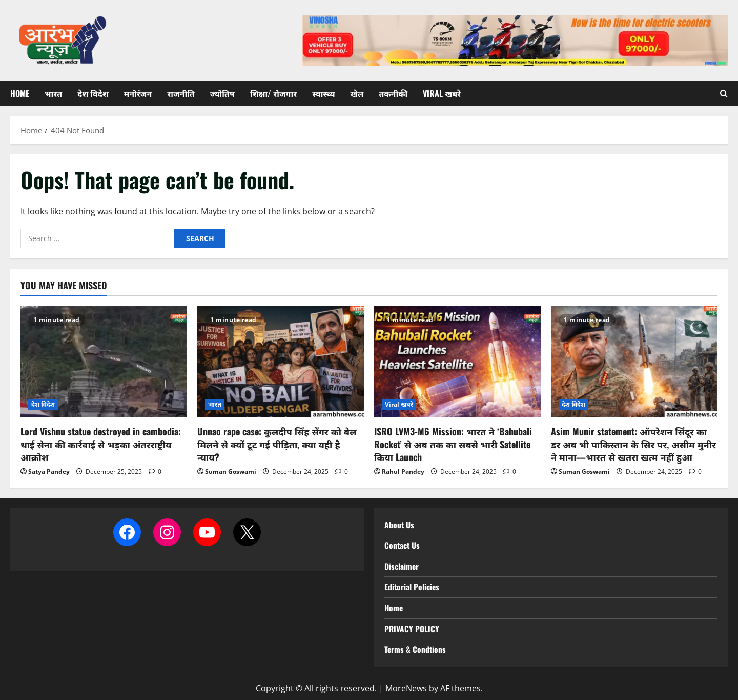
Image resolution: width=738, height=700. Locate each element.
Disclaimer (402, 566)
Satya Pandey (49, 472)
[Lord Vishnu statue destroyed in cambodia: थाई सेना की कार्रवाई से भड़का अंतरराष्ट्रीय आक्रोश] (104, 362)
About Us (399, 525)
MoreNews (406, 688)
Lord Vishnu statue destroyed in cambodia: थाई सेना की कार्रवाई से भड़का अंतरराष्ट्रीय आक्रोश (101, 444)
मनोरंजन (138, 93)
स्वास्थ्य (323, 93)
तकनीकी (393, 93)
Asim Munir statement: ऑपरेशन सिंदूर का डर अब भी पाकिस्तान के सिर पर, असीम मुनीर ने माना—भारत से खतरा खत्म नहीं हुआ (633, 444)
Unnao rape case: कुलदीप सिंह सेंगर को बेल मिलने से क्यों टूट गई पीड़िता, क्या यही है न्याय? (277, 444)
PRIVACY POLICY (412, 629)
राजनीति (181, 93)
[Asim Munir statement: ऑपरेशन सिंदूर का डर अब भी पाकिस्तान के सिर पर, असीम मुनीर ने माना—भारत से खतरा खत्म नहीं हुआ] (634, 362)
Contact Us (403, 545)
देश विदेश (93, 93)
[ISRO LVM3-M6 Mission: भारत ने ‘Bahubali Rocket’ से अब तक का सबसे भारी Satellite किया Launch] (457, 362)
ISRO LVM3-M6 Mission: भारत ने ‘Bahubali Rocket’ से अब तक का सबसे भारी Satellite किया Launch (453, 444)
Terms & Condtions (416, 649)
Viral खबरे (442, 93)
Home (20, 93)
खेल (357, 93)
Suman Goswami (231, 472)
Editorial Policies (412, 587)
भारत (53, 93)
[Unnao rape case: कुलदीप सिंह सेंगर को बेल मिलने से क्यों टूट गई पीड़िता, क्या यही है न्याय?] (281, 362)
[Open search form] (724, 94)
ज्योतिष (222, 93)
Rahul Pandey (403, 472)
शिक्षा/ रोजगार (273, 93)
